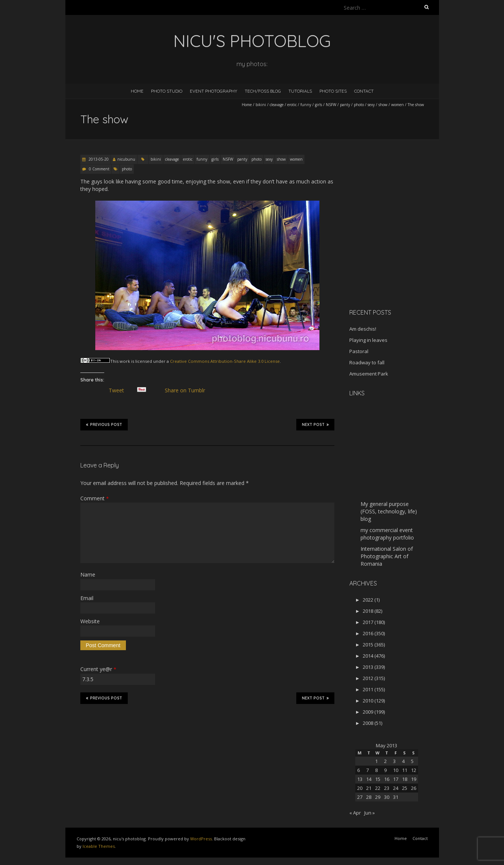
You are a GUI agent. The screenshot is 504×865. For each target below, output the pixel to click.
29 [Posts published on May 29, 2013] (378, 797)
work (125, 361)
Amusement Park (369, 374)
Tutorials (300, 91)
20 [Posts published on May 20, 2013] (360, 788)
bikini (261, 105)
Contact (364, 91)
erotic (292, 105)
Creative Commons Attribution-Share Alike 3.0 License (225, 361)
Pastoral (359, 351)
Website (90, 621)
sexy (371, 105)
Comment (95, 498)
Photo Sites (333, 91)
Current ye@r (98, 669)
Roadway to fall (367, 362)
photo (359, 105)
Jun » (370, 813)
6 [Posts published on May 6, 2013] (358, 770)
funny (306, 105)
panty (345, 105)
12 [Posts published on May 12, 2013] (414, 770)
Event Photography (214, 91)
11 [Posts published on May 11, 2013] (405, 770)
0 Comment (99, 169)
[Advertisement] (396, 250)
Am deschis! (363, 329)
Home (137, 91)
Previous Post (104, 424)
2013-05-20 (98, 159)
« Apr (355, 813)
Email (87, 598)
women (398, 105)
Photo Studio (167, 91)
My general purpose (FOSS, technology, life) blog (389, 511)
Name (88, 574)
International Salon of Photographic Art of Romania (387, 556)
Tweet (120, 390)
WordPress (201, 839)
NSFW (331, 105)
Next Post (315, 424)
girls (319, 105)
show (383, 105)
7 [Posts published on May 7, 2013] (367, 770)
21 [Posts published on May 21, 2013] (369, 788)
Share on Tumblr (188, 390)
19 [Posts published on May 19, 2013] (414, 779)
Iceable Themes (99, 846)
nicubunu (126, 159)
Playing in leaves (368, 340)
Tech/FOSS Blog (263, 91)
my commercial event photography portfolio (387, 534)
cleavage (277, 105)
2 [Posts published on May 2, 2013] (385, 761)
